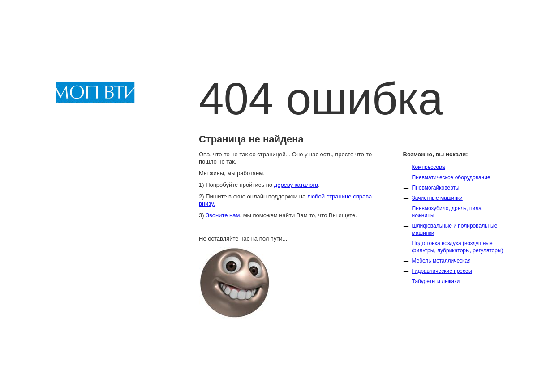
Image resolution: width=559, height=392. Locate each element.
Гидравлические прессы (442, 271)
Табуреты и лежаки (436, 281)
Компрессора (429, 167)
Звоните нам (223, 215)
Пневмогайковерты (436, 188)
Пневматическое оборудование (451, 177)
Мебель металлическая (441, 261)
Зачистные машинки (437, 198)
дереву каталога (296, 185)
